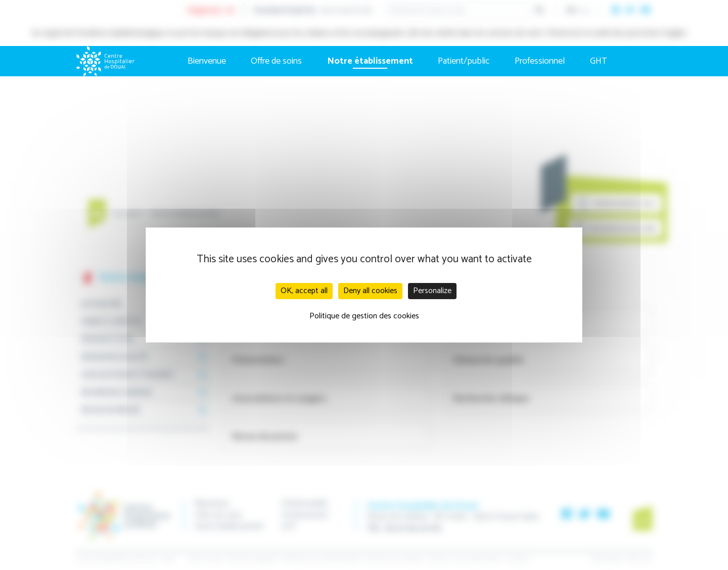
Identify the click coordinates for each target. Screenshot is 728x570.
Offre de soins (276, 61)
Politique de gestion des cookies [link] (364, 316)
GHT (599, 61)
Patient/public (464, 61)
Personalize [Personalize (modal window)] (432, 291)
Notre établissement (370, 61)
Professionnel (540, 61)
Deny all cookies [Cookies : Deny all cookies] (370, 291)
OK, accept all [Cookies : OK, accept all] (304, 291)
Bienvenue (207, 61)
